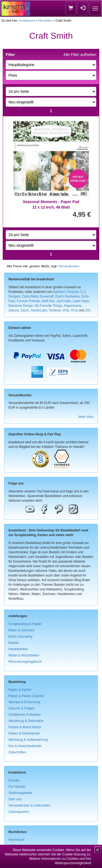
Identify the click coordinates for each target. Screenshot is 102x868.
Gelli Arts (48, 301)
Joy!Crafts (64, 301)
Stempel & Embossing (24, 702)
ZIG (88, 310)
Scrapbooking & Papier (25, 624)
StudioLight (39, 310)
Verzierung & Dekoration (26, 721)
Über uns (15, 799)
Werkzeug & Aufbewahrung (28, 740)
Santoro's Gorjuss (66, 292)
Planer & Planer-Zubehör (26, 696)
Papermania (73, 306)
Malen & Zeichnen (21, 630)
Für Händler (17, 787)
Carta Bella (30, 296)
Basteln (14, 643)
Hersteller (45, 20)
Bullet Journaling (20, 637)
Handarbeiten (18, 649)
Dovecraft (47, 296)
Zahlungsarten (19, 812)
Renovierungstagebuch (25, 662)
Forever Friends (28, 301)
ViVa (66, 310)
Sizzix (25, 310)
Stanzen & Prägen (22, 708)
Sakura (14, 310)
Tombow (55, 310)
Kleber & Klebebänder (24, 733)
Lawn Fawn (81, 301)
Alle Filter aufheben (80, 55)
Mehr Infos (86, 417)
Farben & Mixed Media (25, 727)
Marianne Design (21, 306)
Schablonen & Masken (25, 715)
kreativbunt (27, 20)
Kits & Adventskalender (25, 746)
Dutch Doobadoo (68, 296)
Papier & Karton (20, 690)
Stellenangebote (20, 793)
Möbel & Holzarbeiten (24, 655)
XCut (74, 310)
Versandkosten (69, 266)
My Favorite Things (49, 306)
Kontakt (14, 780)
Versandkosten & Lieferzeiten (30, 805)
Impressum (16, 840)
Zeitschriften (17, 752)
